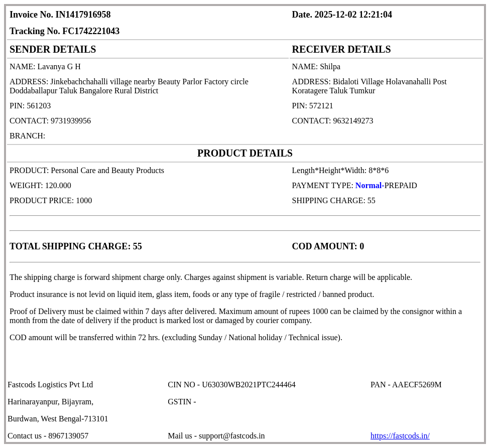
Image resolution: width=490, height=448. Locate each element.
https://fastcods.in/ (400, 436)
